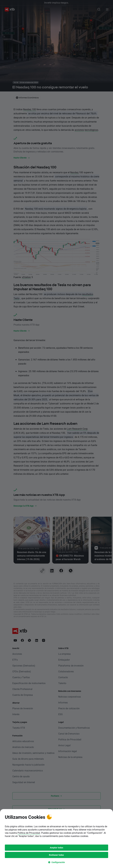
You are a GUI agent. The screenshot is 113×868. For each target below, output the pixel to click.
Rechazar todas (56, 705)
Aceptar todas (57, 697)
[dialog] (56, 688)
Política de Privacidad (29, 683)
